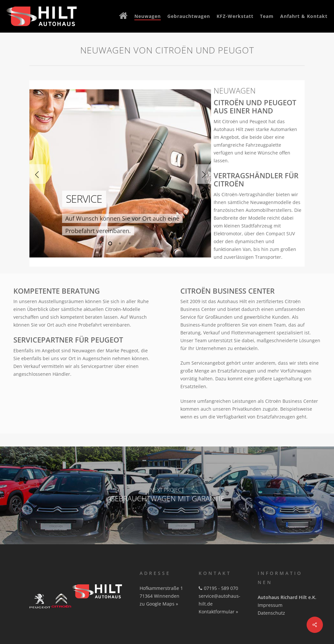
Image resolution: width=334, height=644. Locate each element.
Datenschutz (271, 613)
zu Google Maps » (159, 604)
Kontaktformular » (218, 612)
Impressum (270, 605)
